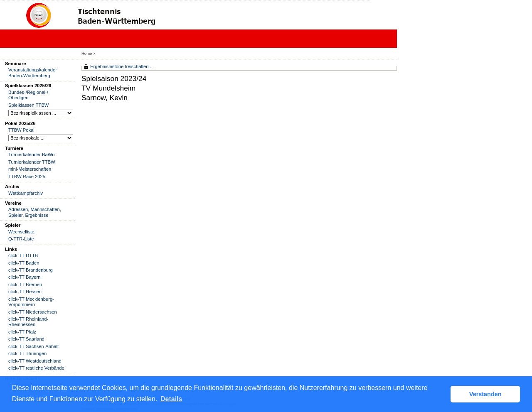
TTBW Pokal (21, 130)
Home (87, 53)
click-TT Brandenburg (31, 270)
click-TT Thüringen (27, 353)
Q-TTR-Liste (21, 239)
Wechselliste (21, 232)
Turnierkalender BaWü (32, 154)
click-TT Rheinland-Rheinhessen (28, 322)
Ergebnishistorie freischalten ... (122, 66)
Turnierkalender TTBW (32, 162)
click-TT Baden (24, 263)
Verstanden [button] (485, 394)
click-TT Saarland (26, 339)
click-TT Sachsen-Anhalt (33, 346)
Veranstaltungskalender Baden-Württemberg (33, 72)
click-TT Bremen (25, 284)
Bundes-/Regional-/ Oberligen (28, 95)
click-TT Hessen (25, 292)
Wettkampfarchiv (26, 193)
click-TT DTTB (23, 255)
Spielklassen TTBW (28, 105)
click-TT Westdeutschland (35, 361)
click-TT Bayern (25, 277)
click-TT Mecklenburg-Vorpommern (31, 302)
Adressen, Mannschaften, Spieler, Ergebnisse (35, 212)
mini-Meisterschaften (30, 169)
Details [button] (171, 399)
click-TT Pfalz (22, 332)
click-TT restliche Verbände (36, 368)
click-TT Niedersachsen (33, 312)
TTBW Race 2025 (27, 177)
